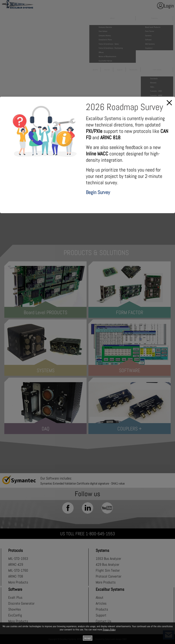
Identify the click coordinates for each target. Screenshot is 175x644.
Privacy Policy (109, 629)
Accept (88, 638)
